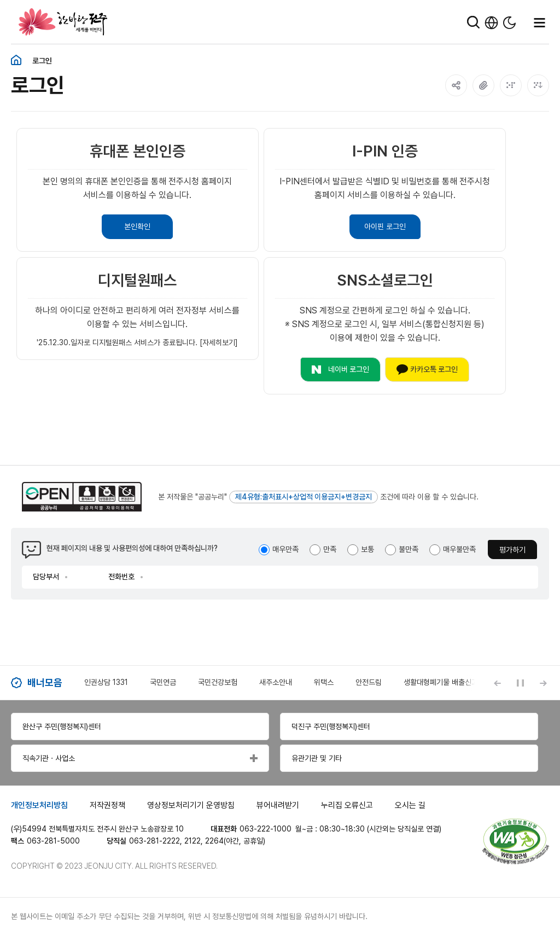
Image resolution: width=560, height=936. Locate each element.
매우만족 (285, 549)
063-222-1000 (266, 829)
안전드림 (369, 682)
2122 (192, 841)
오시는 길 (410, 805)
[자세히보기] (219, 342)
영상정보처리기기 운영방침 (191, 805)
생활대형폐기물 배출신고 (441, 682)
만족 (330, 549)
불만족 (409, 549)
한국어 (491, 23)
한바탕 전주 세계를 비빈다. (63, 22)
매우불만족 (459, 549)
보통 (367, 549)
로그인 (42, 61)
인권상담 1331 (106, 682)
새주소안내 (276, 682)
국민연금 (163, 682)
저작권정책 (107, 805)
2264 (214, 841)
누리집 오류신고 (347, 805)
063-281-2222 (154, 841)
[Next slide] (543, 683)
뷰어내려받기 (278, 805)
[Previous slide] (497, 683)
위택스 (324, 682)
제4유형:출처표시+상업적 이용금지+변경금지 (304, 497)
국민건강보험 (218, 682)
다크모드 (509, 23)
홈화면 (16, 60)
